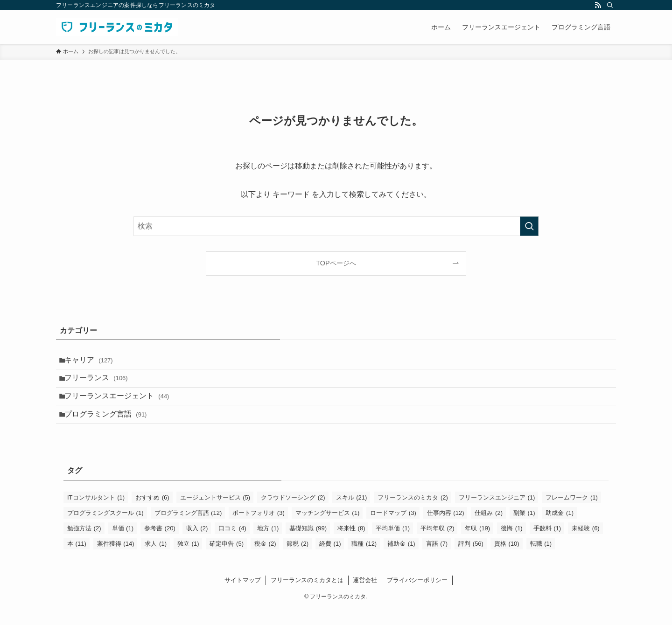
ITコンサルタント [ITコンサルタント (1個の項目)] (96, 513)
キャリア (93, 362)
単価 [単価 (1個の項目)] (123, 544)
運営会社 (365, 596)
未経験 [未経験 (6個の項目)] (586, 544)
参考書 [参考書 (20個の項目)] (160, 544)
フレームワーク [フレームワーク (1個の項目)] (572, 513)
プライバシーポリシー (417, 596)
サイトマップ (243, 596)
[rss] (598, 5)
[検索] (610, 5)
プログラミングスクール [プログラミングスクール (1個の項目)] (105, 529)
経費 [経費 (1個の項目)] (330, 559)
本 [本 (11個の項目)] (77, 559)
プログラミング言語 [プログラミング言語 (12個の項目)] (188, 529)
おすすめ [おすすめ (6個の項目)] (152, 513)
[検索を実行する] (529, 226)
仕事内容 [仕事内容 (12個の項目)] (446, 529)
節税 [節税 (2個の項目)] (297, 559)
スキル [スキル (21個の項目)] (352, 513)
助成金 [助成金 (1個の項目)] (560, 529)
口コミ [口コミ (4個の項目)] (232, 544)
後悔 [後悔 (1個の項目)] (512, 544)
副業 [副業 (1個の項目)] (524, 529)
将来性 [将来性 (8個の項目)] (351, 544)
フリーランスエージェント (122, 406)
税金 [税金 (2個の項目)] (265, 559)
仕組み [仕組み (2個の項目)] (489, 529)
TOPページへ (336, 263)
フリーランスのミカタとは (307, 596)
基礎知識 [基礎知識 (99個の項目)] (308, 544)
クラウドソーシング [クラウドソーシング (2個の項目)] (293, 513)
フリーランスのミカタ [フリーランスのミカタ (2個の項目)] (413, 513)
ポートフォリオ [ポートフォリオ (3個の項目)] (259, 529)
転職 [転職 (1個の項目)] (541, 559)
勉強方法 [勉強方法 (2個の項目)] (84, 544)
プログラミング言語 (110, 428)
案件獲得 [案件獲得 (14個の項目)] (116, 559)
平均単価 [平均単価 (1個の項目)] (393, 544)
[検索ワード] (336, 226)
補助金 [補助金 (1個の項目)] (401, 559)
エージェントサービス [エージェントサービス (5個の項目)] (215, 513)
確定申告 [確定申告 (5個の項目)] (227, 559)
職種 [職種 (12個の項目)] (364, 559)
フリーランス (101, 384)
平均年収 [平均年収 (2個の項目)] (437, 544)
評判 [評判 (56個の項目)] (471, 559)
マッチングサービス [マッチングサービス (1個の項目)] (328, 529)
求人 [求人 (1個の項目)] (156, 559)
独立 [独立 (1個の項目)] (188, 559)
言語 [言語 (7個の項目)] (437, 559)
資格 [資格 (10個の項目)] (507, 559)
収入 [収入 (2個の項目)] (197, 544)
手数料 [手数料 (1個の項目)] (547, 544)
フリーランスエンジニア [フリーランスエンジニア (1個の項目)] (497, 513)
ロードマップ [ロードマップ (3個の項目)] (393, 529)
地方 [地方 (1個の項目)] (268, 544)
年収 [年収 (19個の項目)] (477, 544)
